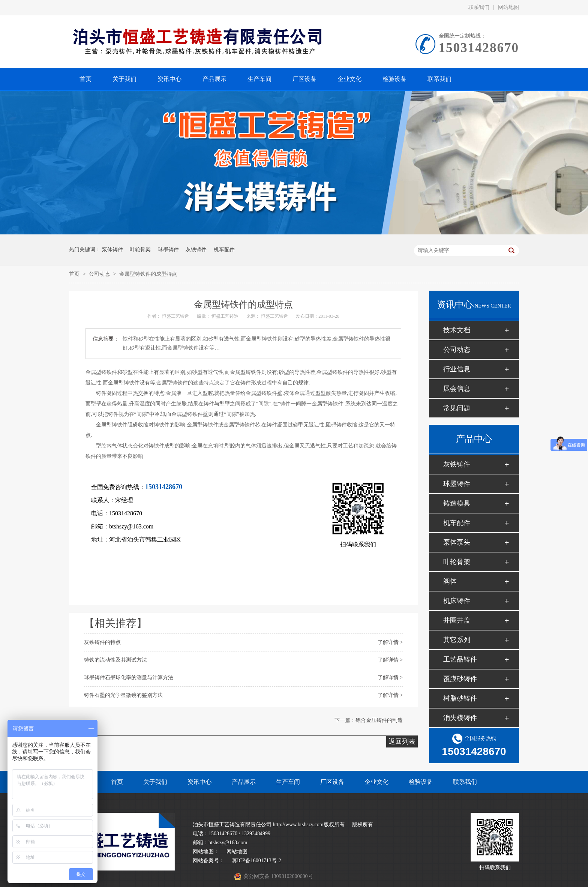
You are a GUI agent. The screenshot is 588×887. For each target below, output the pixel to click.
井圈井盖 (457, 620)
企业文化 (376, 782)
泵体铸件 (112, 250)
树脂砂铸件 (460, 698)
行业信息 (457, 369)
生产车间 (288, 782)
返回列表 (402, 741)
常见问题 (457, 408)
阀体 (450, 581)
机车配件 (224, 250)
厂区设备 (332, 782)
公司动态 (100, 274)
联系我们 (479, 7)
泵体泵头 (457, 542)
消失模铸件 (460, 718)
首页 (75, 274)
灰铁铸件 (196, 250)
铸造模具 (457, 503)
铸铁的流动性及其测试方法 (115, 660)
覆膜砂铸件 (460, 679)
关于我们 (155, 782)
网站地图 (508, 7)
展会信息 (457, 389)
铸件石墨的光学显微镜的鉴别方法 (123, 695)
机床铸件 (457, 601)
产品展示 (244, 782)
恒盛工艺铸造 (175, 316)
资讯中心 (199, 782)
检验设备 (421, 782)
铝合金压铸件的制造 (379, 720)
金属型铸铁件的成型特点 (148, 274)
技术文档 (457, 330)
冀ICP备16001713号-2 (256, 861)
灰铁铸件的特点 (102, 642)
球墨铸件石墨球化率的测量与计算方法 (129, 678)
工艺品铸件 (460, 659)
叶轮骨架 (140, 250)
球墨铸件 (168, 250)
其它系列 (457, 640)
